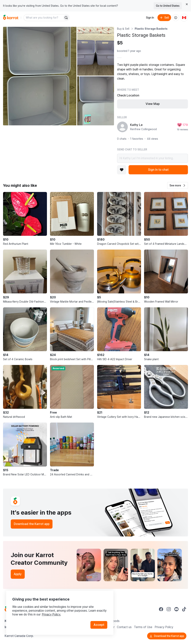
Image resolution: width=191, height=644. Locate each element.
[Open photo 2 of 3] (96, 51)
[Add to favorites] (122, 170)
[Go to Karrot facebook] (161, 609)
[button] (178, 185)
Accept (99, 625)
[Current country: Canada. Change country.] (184, 18)
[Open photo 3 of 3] (96, 101)
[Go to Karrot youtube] (176, 609)
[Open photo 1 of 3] (40, 76)
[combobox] (43, 18)
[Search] (66, 18)
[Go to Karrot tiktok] (184, 609)
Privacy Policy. (51, 614)
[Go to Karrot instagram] (169, 609)
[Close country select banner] (187, 4)
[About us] (176, 18)
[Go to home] (11, 18)
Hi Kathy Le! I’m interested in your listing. (152, 158)
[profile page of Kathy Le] (122, 127)
